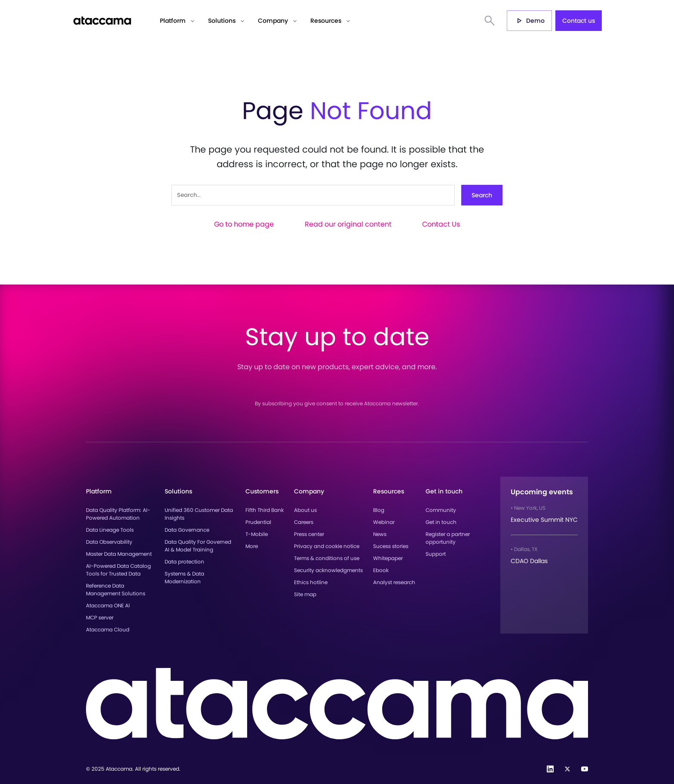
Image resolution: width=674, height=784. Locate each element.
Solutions (222, 21)
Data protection (184, 562)
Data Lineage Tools (110, 530)
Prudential (258, 522)
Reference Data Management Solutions (116, 590)
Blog (379, 510)
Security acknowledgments (328, 570)
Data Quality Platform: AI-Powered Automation (118, 514)
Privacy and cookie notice (327, 546)
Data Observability (109, 542)
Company (273, 21)
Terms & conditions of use (327, 558)
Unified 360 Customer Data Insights (199, 514)
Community (441, 510)
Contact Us (441, 224)
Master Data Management (119, 554)
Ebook (381, 570)
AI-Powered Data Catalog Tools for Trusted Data (118, 570)
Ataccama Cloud (108, 629)
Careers (304, 522)
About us (305, 510)
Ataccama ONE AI (108, 605)
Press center (309, 534)
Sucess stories (391, 546)
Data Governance (187, 530)
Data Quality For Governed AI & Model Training (198, 546)
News (380, 534)
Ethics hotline (311, 582)
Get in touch (441, 522)
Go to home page (244, 224)
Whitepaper (388, 558)
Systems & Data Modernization (184, 577)
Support (436, 554)
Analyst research (394, 582)
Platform (173, 21)
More (252, 546)
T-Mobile (257, 534)
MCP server (100, 617)
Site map (305, 594)
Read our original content (348, 224)
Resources (326, 21)
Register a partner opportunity (448, 538)
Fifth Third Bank (265, 510)
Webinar (384, 522)
